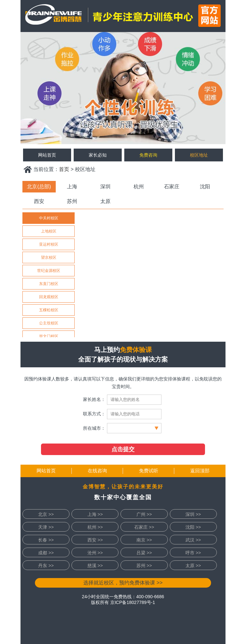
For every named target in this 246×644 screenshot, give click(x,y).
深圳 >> (193, 514)
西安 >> (95, 540)
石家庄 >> (144, 527)
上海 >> (95, 514)
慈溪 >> (95, 566)
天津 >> (46, 527)
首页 (64, 169)
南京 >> (144, 540)
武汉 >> (193, 540)
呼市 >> (193, 553)
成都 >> (46, 553)
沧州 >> (95, 553)
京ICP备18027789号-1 (133, 602)
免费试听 (149, 471)
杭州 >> (95, 527)
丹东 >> (46, 566)
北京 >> (46, 514)
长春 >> (46, 540)
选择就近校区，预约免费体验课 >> (123, 583)
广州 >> (144, 514)
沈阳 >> (193, 527)
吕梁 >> (144, 553)
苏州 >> (144, 566)
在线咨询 (97, 471)
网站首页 (46, 471)
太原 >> (193, 566)
